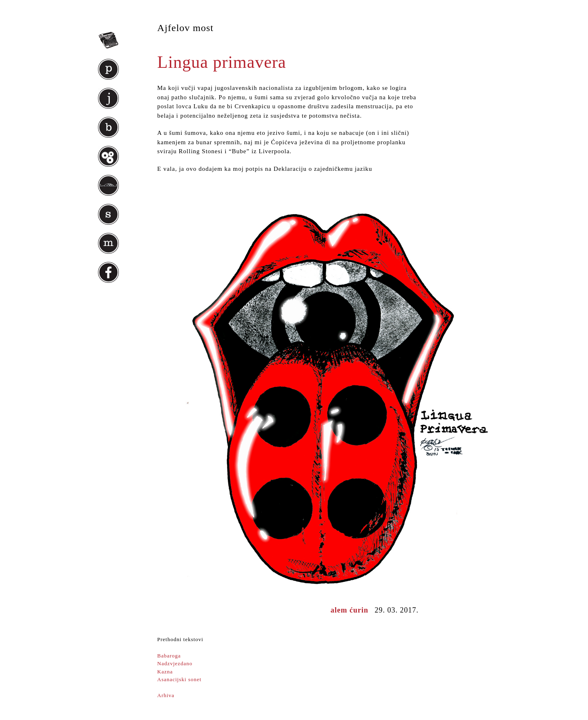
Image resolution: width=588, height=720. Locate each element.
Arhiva (166, 695)
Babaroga (169, 656)
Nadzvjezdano (175, 663)
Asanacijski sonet (179, 679)
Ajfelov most (185, 28)
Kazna (165, 672)
